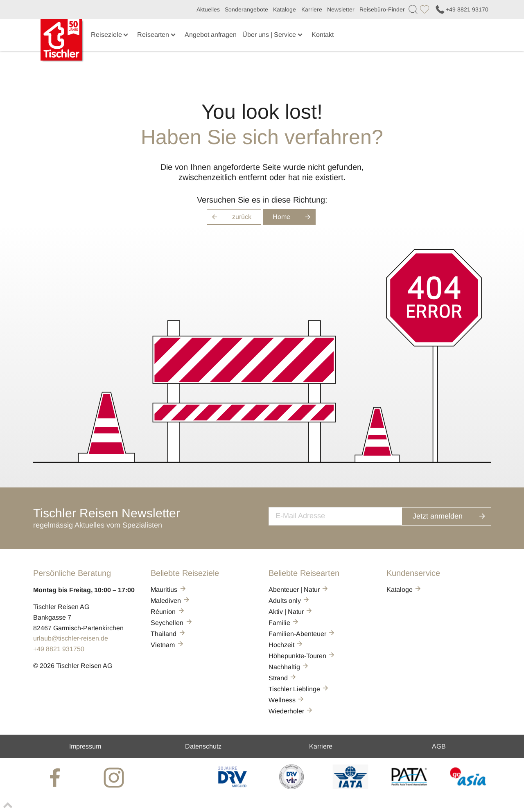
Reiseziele (110, 35)
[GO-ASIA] (468, 787)
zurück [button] (229, 217)
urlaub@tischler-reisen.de (71, 638)
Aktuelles (208, 9)
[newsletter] (343, 515)
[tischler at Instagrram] (115, 777)
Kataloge (285, 9)
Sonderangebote (246, 9)
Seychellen (172, 623)
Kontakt (323, 35)
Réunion (168, 612)
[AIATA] (350, 787)
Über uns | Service (273, 35)
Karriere (312, 9)
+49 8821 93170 (461, 9)
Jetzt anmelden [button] (454, 515)
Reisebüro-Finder (382, 9)
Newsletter (341, 9)
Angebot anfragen (211, 35)
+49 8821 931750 (59, 649)
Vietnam (167, 645)
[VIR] (291, 787)
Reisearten (157, 35)
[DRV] (233, 787)
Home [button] (294, 217)
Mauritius (169, 590)
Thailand (168, 634)
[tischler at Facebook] (56, 777)
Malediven (171, 601)
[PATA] (409, 787)
